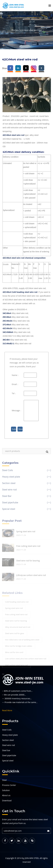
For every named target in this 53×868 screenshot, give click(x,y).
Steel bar (6, 750)
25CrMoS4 (7, 321)
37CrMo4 (7, 325)
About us (6, 795)
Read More (7, 710)
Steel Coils (7, 730)
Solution (6, 790)
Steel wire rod (8, 745)
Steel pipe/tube (9, 755)
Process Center (9, 785)
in (18, 68)
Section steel (8, 740)
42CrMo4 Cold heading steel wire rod (20, 292)
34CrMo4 (7, 313)
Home (15, 30)
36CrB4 (6, 340)
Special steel (8, 761)
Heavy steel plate (10, 735)
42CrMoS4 (7, 328)
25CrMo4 (7, 317)
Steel (4, 780)
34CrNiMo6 (8, 332)
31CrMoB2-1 (8, 344)
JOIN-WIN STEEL (32, 858)
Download (7, 801)
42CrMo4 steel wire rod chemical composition (24, 258)
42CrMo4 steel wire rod (13, 135)
